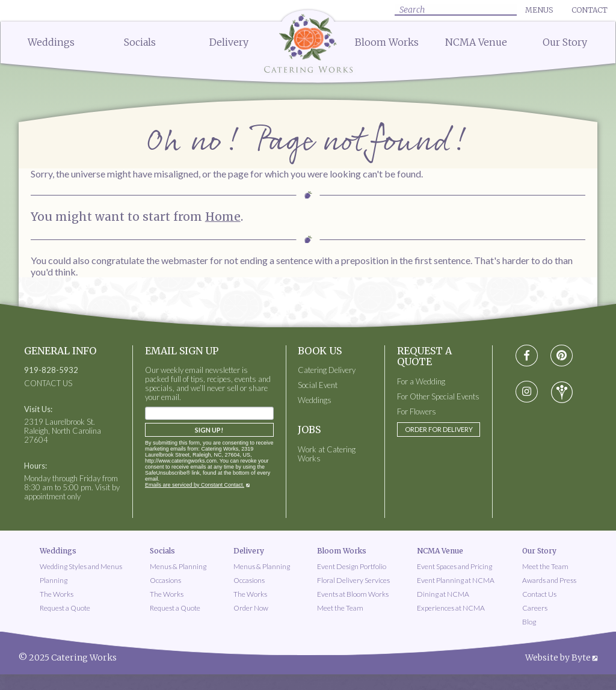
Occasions (165, 580)
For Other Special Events (438, 397)
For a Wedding (421, 382)
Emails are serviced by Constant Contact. (195, 485)
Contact (590, 10)
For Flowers (417, 412)
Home (223, 217)
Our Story (565, 42)
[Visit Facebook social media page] (527, 356)
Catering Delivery (327, 370)
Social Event (318, 385)
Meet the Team (340, 608)
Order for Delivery (439, 429)
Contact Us (539, 594)
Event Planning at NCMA (456, 580)
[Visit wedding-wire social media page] (562, 392)
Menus (539, 10)
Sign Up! (209, 430)
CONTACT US (48, 384)
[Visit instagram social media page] (527, 392)
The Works (57, 594)
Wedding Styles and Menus (81, 566)
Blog (529, 622)
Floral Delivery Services (353, 580)
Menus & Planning (178, 566)
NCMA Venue (476, 42)
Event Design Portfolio (352, 566)
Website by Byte (558, 658)
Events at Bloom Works (353, 594)
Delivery (229, 42)
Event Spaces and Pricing (454, 566)
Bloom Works (387, 42)
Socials (140, 42)
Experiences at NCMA (451, 608)
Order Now (251, 608)
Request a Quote (65, 608)
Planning (54, 580)
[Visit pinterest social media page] (562, 356)
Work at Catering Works (327, 454)
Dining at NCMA (443, 594)
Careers (535, 608)
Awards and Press (549, 580)
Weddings (51, 42)
